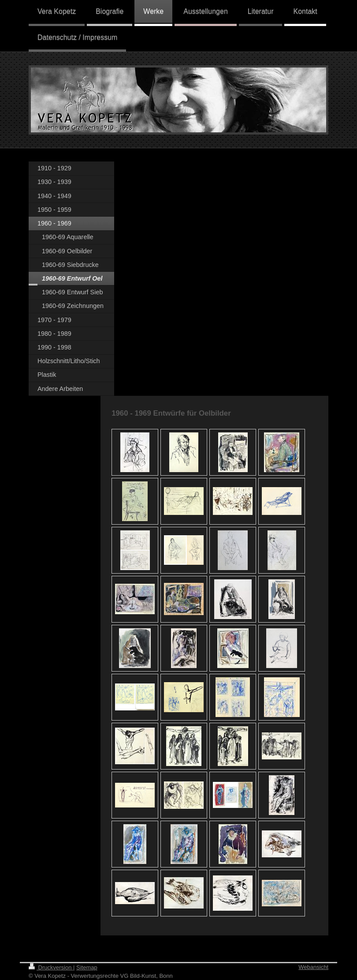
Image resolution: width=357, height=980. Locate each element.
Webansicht (313, 967)
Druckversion (51, 967)
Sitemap (87, 967)
